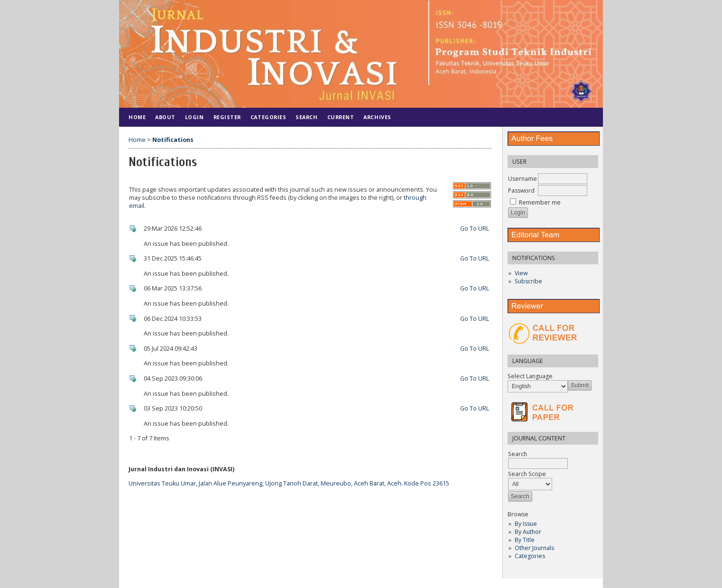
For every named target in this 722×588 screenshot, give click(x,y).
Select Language (530, 376)
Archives (377, 117)
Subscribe (528, 281)
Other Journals (534, 548)
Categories (530, 556)
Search (306, 117)
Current (341, 117)
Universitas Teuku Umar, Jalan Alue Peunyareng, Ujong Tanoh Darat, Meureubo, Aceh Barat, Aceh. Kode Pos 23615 (289, 483)
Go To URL (475, 229)
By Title (525, 540)
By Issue (526, 524)
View (521, 273)
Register (227, 117)
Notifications (173, 140)
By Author (528, 532)
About (165, 117)
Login (194, 117)
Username (523, 179)
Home (137, 117)
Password (521, 191)
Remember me (540, 202)
